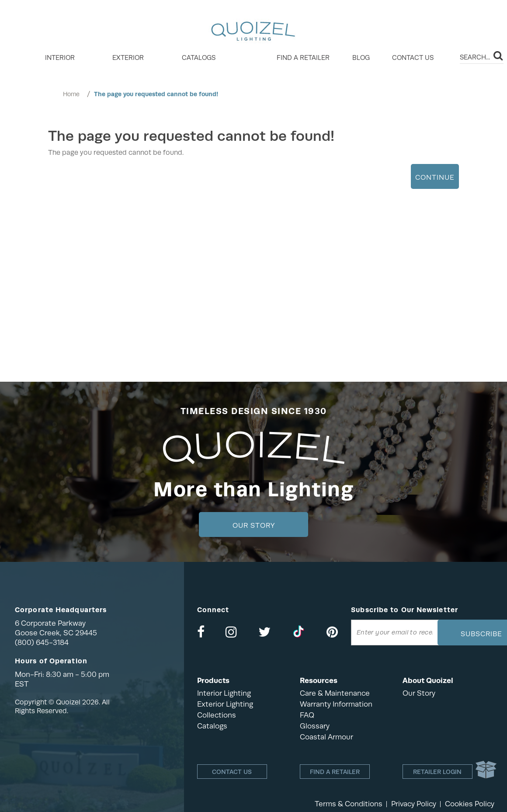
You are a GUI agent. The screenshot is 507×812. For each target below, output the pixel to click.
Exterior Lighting (225, 704)
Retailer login (437, 772)
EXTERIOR (128, 58)
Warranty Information (336, 704)
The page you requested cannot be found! (156, 94)
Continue (435, 178)
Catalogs (199, 58)
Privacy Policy (414, 804)
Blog (361, 58)
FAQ (307, 715)
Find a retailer (303, 58)
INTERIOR (60, 58)
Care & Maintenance (335, 693)
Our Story (254, 526)
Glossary (315, 726)
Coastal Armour (326, 737)
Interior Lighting (224, 693)
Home (71, 94)
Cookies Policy (470, 804)
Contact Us (413, 58)
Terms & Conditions (349, 804)
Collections (217, 715)
